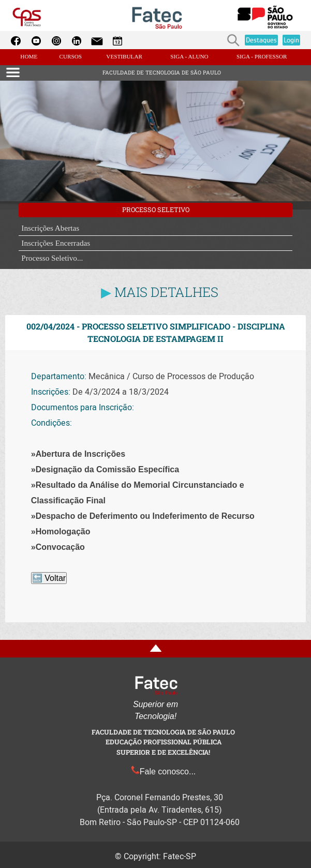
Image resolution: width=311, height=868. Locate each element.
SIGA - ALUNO (189, 56)
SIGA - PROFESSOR (262, 56)
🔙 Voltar (49, 578)
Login (291, 40)
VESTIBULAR (124, 56)
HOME (29, 56)
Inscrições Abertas (50, 228)
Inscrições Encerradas (56, 243)
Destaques (261, 40)
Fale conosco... (164, 772)
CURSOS (70, 56)
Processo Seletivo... (52, 258)
